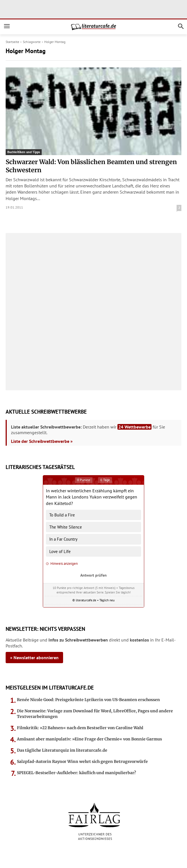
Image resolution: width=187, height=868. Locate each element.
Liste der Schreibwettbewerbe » (42, 441)
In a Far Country (63, 539)
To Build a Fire (62, 515)
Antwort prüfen (93, 575)
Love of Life (60, 551)
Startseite (12, 42)
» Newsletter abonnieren (34, 658)
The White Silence (66, 527)
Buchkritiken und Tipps (24, 152)
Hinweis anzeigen (62, 564)
